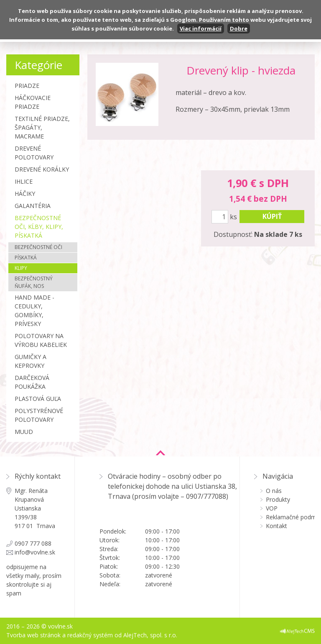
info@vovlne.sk (35, 552)
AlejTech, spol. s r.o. (150, 635)
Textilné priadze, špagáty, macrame (42, 127)
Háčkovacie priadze (33, 102)
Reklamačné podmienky (290, 517)
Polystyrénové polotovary (39, 415)
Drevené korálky (42, 169)
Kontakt (276, 526)
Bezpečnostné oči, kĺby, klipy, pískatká (39, 227)
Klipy (21, 268)
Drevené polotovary (34, 153)
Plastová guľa (38, 399)
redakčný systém (90, 635)
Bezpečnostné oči (38, 247)
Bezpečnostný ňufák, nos (34, 282)
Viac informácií (201, 28)
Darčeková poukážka (32, 382)
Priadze (27, 86)
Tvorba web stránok (33, 635)
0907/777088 (206, 496)
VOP (272, 508)
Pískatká (26, 258)
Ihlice (24, 181)
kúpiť (272, 216)
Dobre (239, 28)
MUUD (24, 432)
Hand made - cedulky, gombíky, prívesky (34, 310)
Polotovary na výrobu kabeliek (41, 340)
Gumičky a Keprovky (31, 361)
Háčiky (25, 194)
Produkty (278, 499)
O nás (274, 491)
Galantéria (33, 206)
